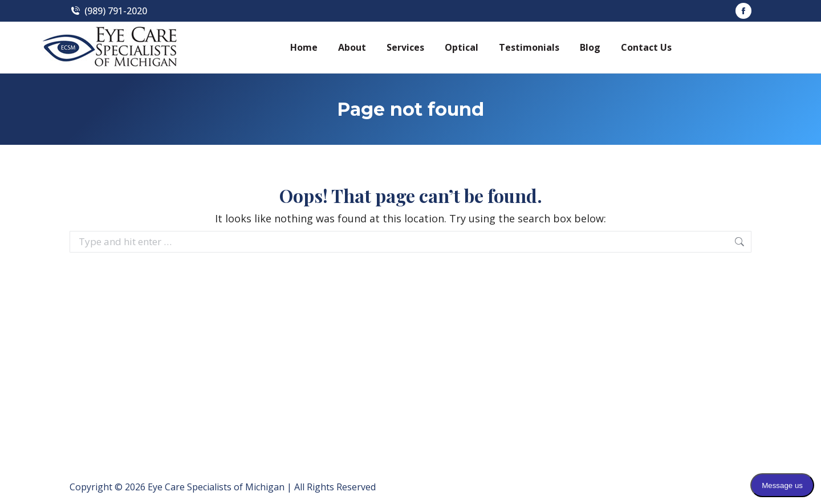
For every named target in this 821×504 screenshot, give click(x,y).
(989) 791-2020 (108, 11)
